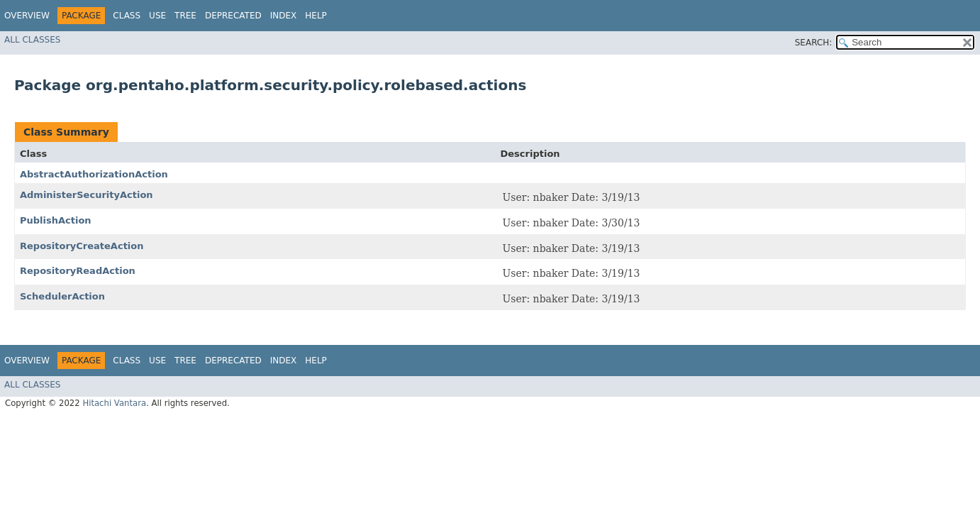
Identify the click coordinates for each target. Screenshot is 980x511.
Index (284, 16)
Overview (27, 16)
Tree (185, 16)
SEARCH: (814, 43)
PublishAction (56, 220)
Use (157, 16)
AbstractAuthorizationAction (94, 174)
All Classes (32, 40)
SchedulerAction (62, 296)
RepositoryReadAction (78, 271)
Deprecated (233, 16)
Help (316, 16)
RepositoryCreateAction (82, 246)
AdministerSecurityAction (87, 195)
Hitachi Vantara (114, 403)
